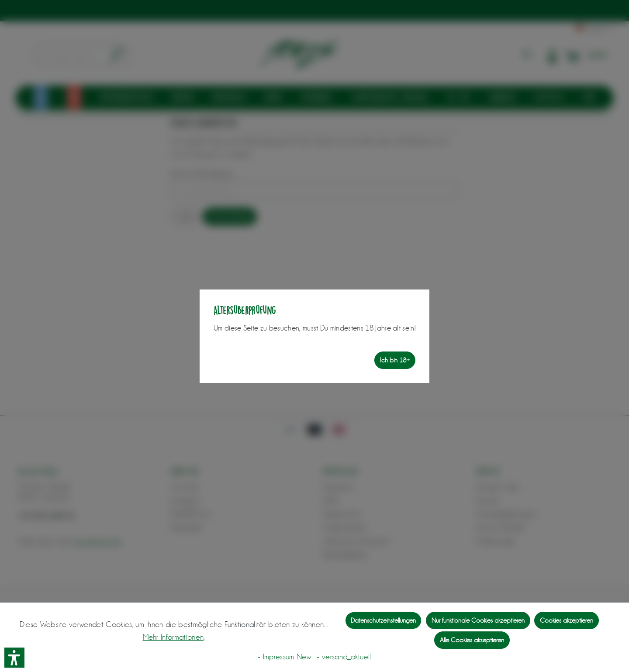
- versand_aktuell (344, 657)
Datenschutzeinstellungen (383, 620)
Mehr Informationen (173, 637)
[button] (14, 658)
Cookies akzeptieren (567, 620)
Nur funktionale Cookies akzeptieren (478, 620)
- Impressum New (285, 657)
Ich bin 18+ (395, 360)
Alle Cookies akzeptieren (472, 640)
